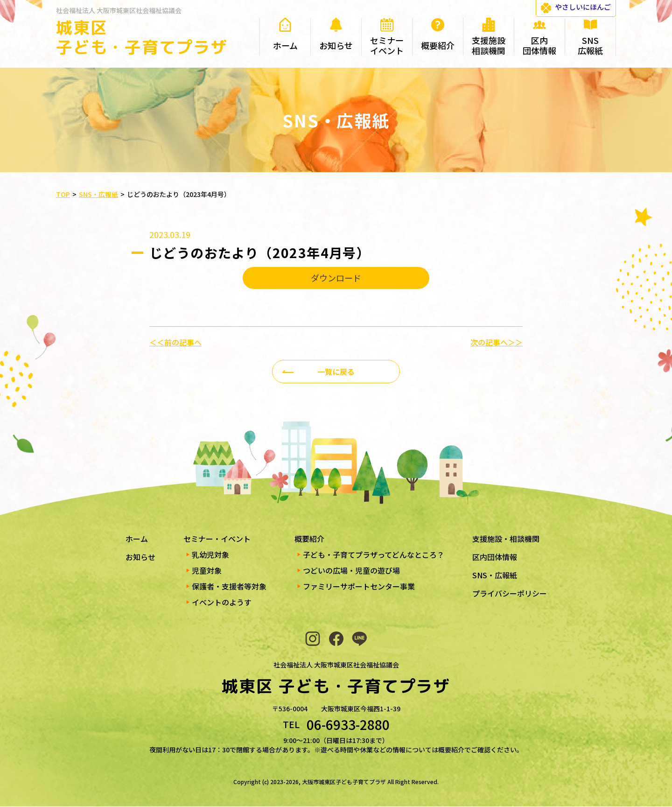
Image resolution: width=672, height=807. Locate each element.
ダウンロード (336, 278)
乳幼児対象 (210, 554)
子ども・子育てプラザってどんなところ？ (374, 554)
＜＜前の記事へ (175, 342)
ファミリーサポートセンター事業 (359, 586)
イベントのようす (222, 602)
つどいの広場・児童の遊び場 (351, 570)
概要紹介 (309, 539)
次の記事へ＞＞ (497, 342)
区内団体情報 (495, 557)
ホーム (137, 539)
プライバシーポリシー (510, 593)
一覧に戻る (336, 372)
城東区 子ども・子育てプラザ (142, 37)
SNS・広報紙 (495, 575)
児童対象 (207, 570)
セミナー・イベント (217, 539)
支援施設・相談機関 (506, 539)
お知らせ (140, 557)
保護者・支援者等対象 (229, 586)
